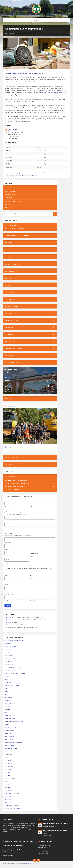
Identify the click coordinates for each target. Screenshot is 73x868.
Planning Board (8, 754)
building (9, 175)
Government (8, 700)
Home (7, 33)
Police (6, 757)
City (5, 556)
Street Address (8, 521)
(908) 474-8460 (13, 130)
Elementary (8, 679)
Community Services (10, 658)
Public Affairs (42, 173)
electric (25, 175)
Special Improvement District (12, 793)
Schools (7, 784)
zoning (35, 175)
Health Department (10, 703)
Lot (31, 575)
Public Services (9, 766)
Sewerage (7, 787)
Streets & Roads (9, 796)
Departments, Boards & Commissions (28, 173)
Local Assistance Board (11, 727)
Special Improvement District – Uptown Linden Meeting (55, 831)
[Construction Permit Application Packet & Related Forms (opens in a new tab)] (24, 73)
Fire (6, 694)
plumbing (30, 175)
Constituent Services (10, 661)
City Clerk (7, 649)
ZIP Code (7, 563)
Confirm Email (34, 601)
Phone (9, 585)
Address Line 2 (8, 528)
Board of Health (9, 643)
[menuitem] (30, 188)
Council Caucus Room (49, 827)
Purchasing (7, 772)
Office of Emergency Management (14, 742)
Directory (13, 33)
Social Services (9, 790)
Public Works (8, 769)
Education (7, 676)
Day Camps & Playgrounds (12, 670)
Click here (9, 617)
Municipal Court (9, 739)
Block (6, 575)
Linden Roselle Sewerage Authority (14, 721)
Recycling (7, 775)
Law (6, 712)
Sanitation (7, 781)
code (13, 175)
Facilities (7, 688)
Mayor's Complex (9, 730)
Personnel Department (11, 748)
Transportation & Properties (12, 806)
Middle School (8, 733)
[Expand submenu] (53, 236)
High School (8, 706)
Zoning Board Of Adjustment (12, 809)
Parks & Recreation (10, 745)
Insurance (7, 709)
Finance (7, 691)
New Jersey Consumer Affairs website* (52, 93)
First (5, 507)
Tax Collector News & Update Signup (14, 845)
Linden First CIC (9, 715)
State (31, 556)
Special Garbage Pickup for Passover (14, 850)
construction (19, 175)
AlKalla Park (8, 447)
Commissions (8, 655)
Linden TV (7, 724)
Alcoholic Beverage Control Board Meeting (56, 823)
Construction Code (12, 173)
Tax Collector (8, 802)
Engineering (8, 682)
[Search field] (25, 214)
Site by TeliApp (27, 864)
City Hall (7, 652)
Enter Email (7, 601)
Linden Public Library (10, 718)
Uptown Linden (48, 835)
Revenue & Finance (10, 778)
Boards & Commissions (11, 646)
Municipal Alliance (9, 736)
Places (6, 751)
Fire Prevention (9, 697)
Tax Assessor (8, 799)
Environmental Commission (12, 685)
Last (31, 507)
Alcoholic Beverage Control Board (14, 640)
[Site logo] (36, 15)
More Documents (8, 855)
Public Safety (8, 763)
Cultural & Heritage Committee (13, 667)
